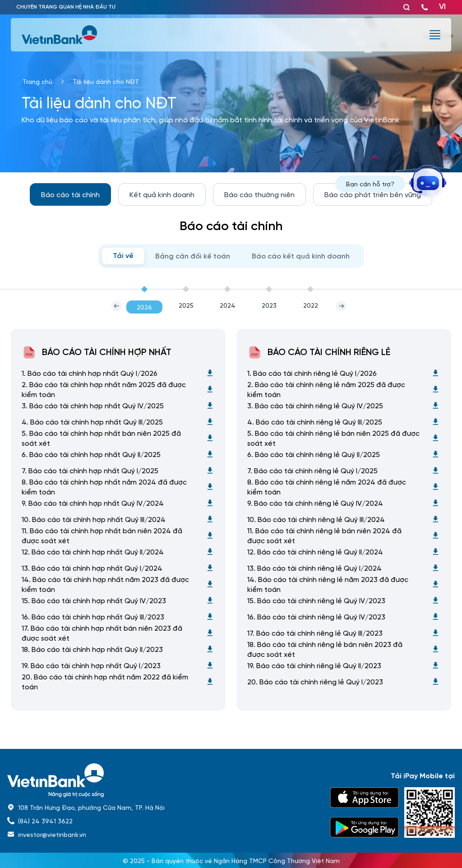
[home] (163, 780)
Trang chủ (37, 81)
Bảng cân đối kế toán (193, 256)
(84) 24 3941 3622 (45, 821)
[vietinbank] (60, 35)
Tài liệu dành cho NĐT (106, 81)
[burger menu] (435, 35)
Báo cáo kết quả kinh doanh (301, 256)
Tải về (123, 256)
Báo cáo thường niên (259, 194)
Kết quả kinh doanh (162, 194)
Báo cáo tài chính (70, 194)
